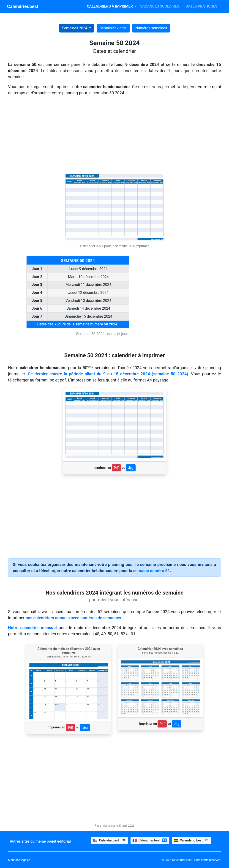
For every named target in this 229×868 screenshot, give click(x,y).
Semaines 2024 (75, 28)
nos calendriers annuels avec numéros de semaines (73, 618)
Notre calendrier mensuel (32, 628)
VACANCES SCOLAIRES (160, 6)
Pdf (116, 468)
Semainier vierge (113, 28)
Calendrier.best (23, 6)
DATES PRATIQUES (202, 6)
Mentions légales (19, 860)
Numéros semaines (151, 28)
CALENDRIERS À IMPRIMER (110, 6)
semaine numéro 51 (152, 571)
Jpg (131, 468)
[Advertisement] (114, 135)
